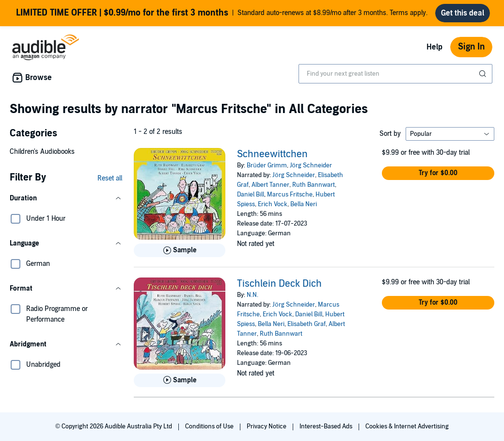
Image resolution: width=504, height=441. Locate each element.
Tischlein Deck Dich (279, 284)
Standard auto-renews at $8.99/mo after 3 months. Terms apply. (222, 13)
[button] (66, 198)
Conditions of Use (210, 426)
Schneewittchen (272, 154)
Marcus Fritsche (290, 195)
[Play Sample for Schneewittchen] (180, 250)
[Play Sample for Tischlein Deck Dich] (180, 380)
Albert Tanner (270, 185)
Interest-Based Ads (327, 426)
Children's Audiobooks (42, 152)
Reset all (110, 178)
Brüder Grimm (267, 165)
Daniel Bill (251, 195)
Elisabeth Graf (307, 324)
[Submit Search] (484, 74)
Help (434, 47)
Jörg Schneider (311, 165)
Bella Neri (304, 204)
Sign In (471, 47)
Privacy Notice (267, 426)
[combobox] (395, 74)
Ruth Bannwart (314, 185)
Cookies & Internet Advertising (407, 426)
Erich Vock (273, 204)
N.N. (252, 295)
